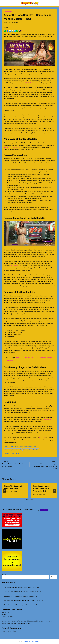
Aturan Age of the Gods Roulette (28, 446)
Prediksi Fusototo (7, 617)
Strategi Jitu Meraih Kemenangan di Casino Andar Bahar (21, 605)
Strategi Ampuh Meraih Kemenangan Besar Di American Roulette (41, 489)
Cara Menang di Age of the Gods (13, 450)
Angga (36, 494)
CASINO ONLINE (8, 12)
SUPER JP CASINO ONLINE (12, 147)
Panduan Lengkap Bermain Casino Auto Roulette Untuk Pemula (23, 592)
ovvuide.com (42, 433)
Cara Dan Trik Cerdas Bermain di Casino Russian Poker (21, 596)
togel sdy (42, 438)
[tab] (26, 500)
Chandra (7, 492)
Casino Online (15, 266)
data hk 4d (5, 615)
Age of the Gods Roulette (29, 83)
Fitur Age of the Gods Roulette (31, 450)
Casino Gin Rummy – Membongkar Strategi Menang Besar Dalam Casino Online (44, 465)
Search (4, 574)
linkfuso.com (6, 612)
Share (23, 31)
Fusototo (13, 621)
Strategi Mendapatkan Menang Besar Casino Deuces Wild (22, 587)
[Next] (54, 491)
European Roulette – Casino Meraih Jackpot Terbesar (15, 463)
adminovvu (8, 23)
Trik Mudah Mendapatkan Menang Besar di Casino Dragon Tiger (24, 601)
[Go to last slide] (5, 491)
